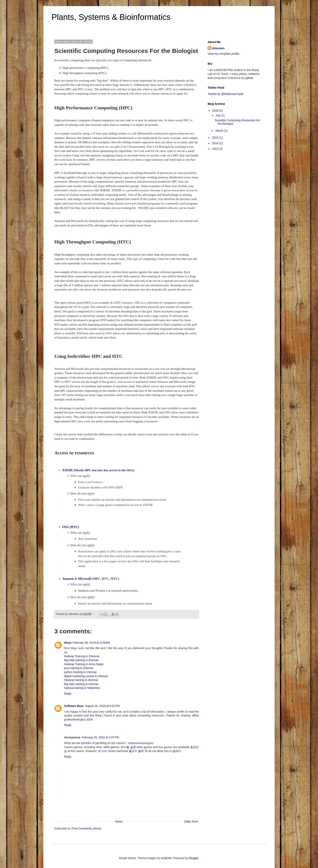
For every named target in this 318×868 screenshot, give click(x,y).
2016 (216, 111)
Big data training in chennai (81, 660)
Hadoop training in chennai (81, 680)
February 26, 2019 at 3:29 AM (91, 643)
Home (119, 822)
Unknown (218, 48)
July (218, 115)
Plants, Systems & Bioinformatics (111, 17)
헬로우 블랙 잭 (138, 751)
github (249, 78)
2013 (216, 149)
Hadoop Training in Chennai (82, 656)
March (220, 131)
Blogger (194, 858)
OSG (87, 303)
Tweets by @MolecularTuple (226, 94)
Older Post (191, 822)
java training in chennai (79, 668)
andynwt (166, 858)
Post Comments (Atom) (86, 828)
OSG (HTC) (71, 527)
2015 (216, 138)
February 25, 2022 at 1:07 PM (100, 737)
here (57, 212)
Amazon (68, 579)
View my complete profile (223, 54)
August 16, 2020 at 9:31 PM (102, 706)
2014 (216, 143)
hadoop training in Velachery (82, 688)
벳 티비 (103, 751)
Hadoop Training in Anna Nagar (84, 664)
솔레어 (177, 751)
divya (68, 643)
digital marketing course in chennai (86, 676)
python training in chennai (80, 672)
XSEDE (105, 190)
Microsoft (85, 579)
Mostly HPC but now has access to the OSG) (98, 470)
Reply (68, 694)
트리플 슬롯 (128, 747)
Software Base (74, 706)
